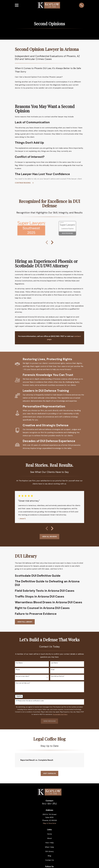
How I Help (49, 843)
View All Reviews (49, 537)
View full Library (25, 622)
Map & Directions (49, 823)
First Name (19, 663)
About (49, 838)
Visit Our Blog (49, 773)
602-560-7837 (49, 803)
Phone (18, 670)
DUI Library (49, 852)
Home (49, 834)
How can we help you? (23, 683)
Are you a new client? (23, 676)
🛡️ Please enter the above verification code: (30, 701)
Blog (49, 856)
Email (53, 670)
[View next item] (52, 242)
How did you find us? (58, 676)
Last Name (54, 663)
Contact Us (49, 860)
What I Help (49, 847)
